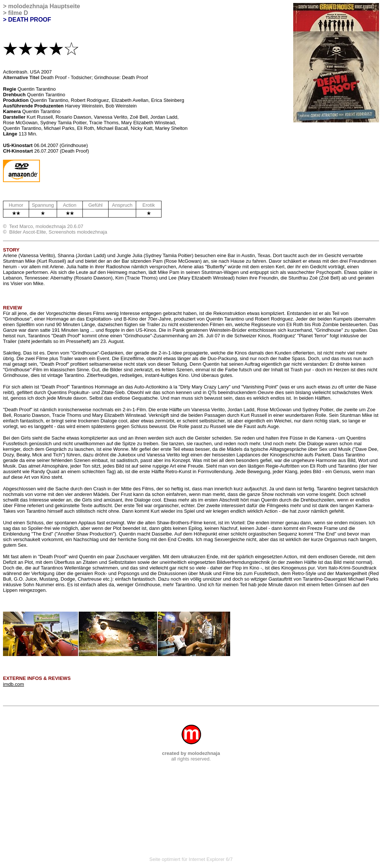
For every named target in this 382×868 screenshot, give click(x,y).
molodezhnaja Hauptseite (44, 6)
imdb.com (13, 684)
